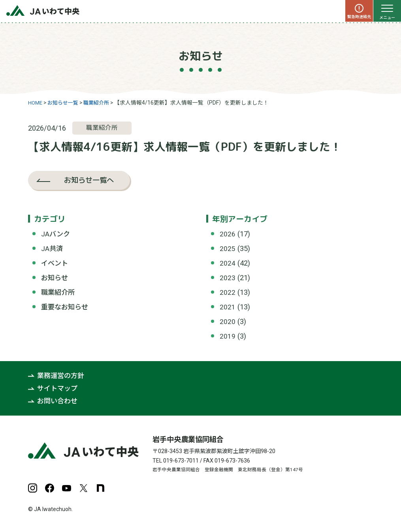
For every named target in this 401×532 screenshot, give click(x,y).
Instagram (33, 487)
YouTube (67, 487)
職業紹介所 (59, 292)
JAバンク (56, 234)
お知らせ (55, 277)
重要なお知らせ (66, 306)
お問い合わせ (58, 400)
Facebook (50, 487)
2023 (228, 277)
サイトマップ (58, 387)
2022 (228, 292)
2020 (228, 321)
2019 (228, 335)
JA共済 (52, 248)
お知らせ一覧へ (89, 180)
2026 (228, 234)
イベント (55, 263)
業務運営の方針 (62, 375)
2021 (228, 306)
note (101, 487)
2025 (228, 248)
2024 (228, 263)
